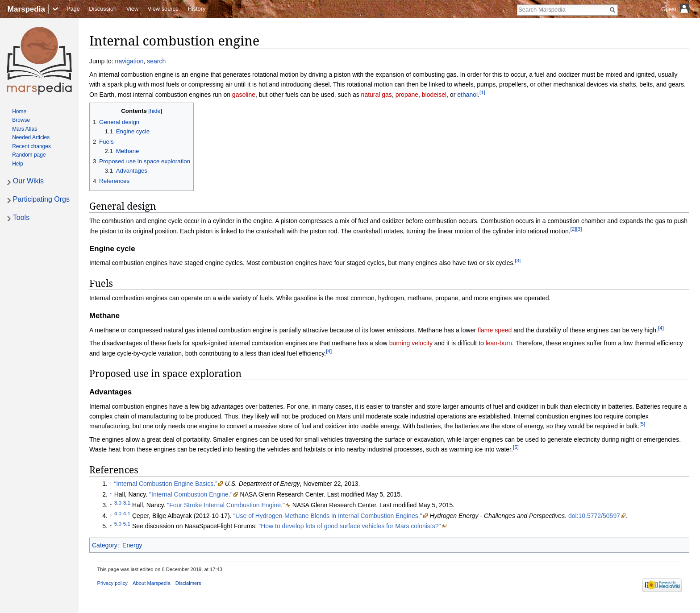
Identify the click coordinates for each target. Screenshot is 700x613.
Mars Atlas (25, 129)
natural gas (377, 95)
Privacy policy (112, 583)
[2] (573, 229)
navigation (129, 61)
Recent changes (31, 146)
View (133, 9)
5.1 (127, 524)
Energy (132, 545)
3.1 (127, 503)
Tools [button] (21, 217)
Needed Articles (31, 137)
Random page (29, 155)
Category (105, 545)
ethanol (467, 95)
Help (18, 164)
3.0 (118, 503)
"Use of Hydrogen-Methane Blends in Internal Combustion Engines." (327, 516)
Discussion (103, 9)
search (156, 61)
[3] (579, 229)
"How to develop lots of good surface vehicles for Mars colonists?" (350, 526)
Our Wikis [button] (28, 181)
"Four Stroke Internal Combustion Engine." (226, 505)
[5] (642, 424)
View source (163, 9)
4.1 (127, 513)
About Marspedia (152, 583)
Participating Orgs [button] (41, 199)
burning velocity (411, 343)
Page (73, 9)
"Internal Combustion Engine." (191, 494)
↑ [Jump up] (111, 484)
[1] (482, 92)
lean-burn (499, 343)
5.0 (118, 524)
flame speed (495, 330)
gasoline (244, 95)
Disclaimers (188, 583)
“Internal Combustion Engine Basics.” (166, 484)
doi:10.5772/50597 (594, 516)
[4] (661, 328)
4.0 (118, 513)
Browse (21, 120)
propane (407, 95)
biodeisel (434, 95)
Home (19, 112)
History (197, 9)
